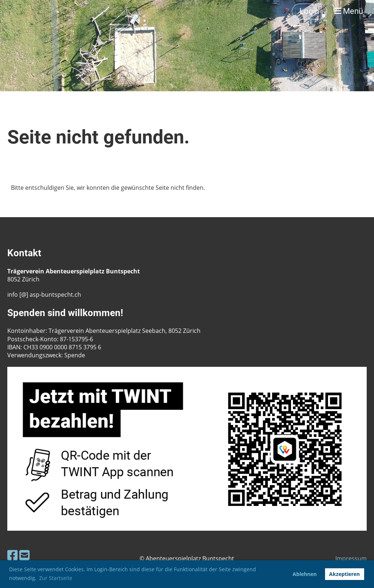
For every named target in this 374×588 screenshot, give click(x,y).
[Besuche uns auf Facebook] (12, 555)
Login (309, 11)
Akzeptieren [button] (344, 574)
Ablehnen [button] (305, 574)
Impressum (351, 558)
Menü (349, 11)
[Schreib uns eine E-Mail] (24, 555)
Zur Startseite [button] (56, 578)
